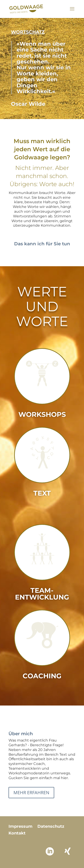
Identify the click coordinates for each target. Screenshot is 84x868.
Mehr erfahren (31, 792)
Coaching (42, 676)
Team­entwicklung (42, 594)
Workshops (42, 414)
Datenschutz (51, 827)
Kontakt (17, 834)
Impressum (20, 827)
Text (42, 493)
